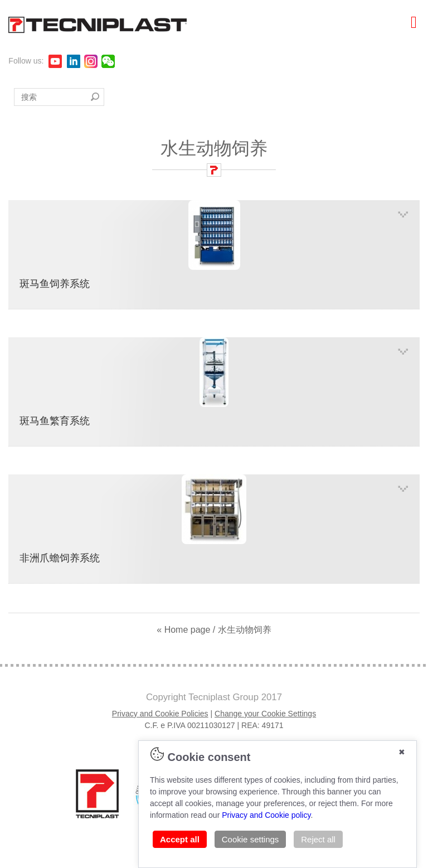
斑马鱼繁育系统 (214, 382)
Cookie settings (251, 839)
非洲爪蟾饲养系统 (214, 519)
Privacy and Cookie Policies (160, 714)
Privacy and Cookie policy (266, 815)
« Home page (183, 630)
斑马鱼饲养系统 (214, 245)
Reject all (318, 839)
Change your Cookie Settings (265, 714)
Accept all (180, 839)
